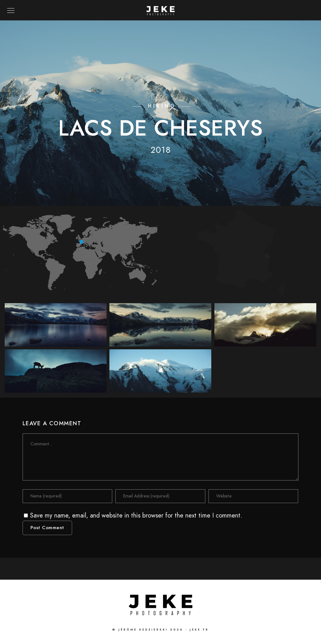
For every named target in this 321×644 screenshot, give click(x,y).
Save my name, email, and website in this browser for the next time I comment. (136, 515)
